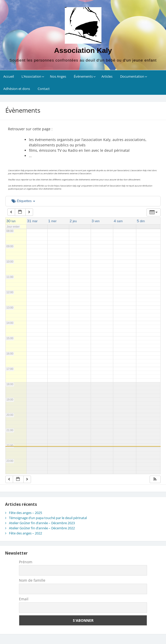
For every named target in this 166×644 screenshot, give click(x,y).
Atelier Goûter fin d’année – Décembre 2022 (42, 528)
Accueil (9, 76)
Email (24, 599)
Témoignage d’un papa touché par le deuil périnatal (48, 518)
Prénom (26, 562)
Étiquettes (23, 201)
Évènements (83, 76)
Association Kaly (83, 50)
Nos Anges (58, 76)
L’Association (31, 76)
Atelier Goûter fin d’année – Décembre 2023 (42, 523)
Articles (107, 76)
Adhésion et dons (17, 89)
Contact (44, 89)
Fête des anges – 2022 (25, 533)
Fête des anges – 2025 (25, 513)
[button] (155, 479)
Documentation (132, 76)
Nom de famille (32, 580)
